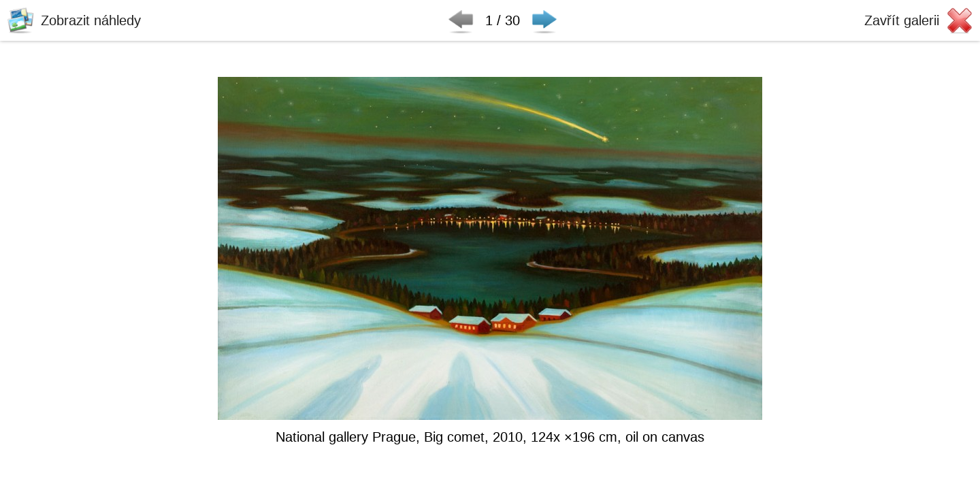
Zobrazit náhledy (91, 20)
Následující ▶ (544, 20)
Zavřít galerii (902, 20)
